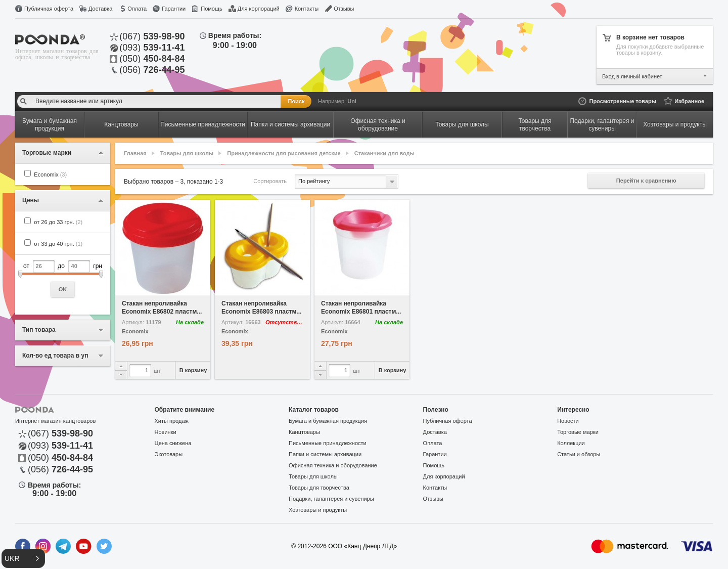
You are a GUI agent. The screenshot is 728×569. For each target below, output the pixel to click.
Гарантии (174, 9)
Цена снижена (173, 443)
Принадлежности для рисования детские (284, 153)
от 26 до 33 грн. (58, 222)
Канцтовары (304, 432)
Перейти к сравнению (646, 181)
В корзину (193, 370)
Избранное (689, 101)
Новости (568, 421)
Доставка (100, 9)
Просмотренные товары (623, 101)
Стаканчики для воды (384, 153)
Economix (50, 174)
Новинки (166, 432)
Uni (352, 101)
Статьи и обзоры (579, 454)
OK (63, 289)
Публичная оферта (49, 9)
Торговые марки (578, 432)
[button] (23, 558)
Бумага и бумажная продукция (328, 421)
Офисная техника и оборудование (333, 465)
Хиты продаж (172, 421)
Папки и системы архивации (325, 454)
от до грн (63, 278)
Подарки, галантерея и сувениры (331, 499)
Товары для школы (187, 153)
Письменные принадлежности (328, 443)
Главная (135, 153)
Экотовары (169, 454)
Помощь (212, 9)
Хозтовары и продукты (318, 510)
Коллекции (571, 443)
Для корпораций (259, 9)
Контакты (307, 9)
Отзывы (344, 9)
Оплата (137, 9)
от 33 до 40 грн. (58, 244)
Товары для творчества (319, 488)
